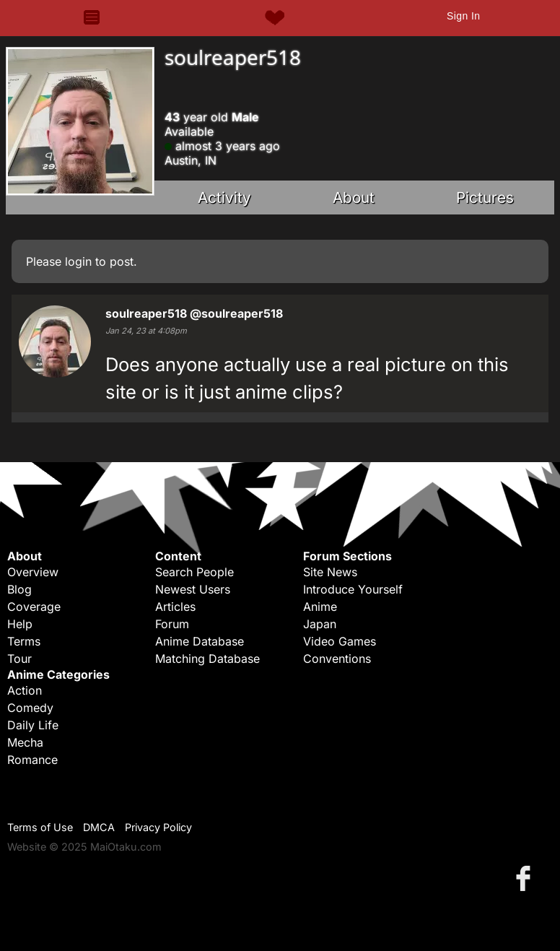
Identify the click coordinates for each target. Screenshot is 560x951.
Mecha (25, 742)
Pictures (485, 197)
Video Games (340, 641)
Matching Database (207, 659)
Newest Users (193, 589)
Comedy (30, 708)
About (354, 197)
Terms (24, 641)
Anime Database (200, 641)
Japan (320, 624)
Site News (330, 572)
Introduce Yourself (353, 589)
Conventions (337, 659)
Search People (194, 572)
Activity (224, 197)
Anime (320, 607)
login (78, 261)
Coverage (34, 607)
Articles (175, 607)
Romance (32, 760)
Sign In (463, 16)
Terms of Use (40, 827)
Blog (19, 589)
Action (25, 690)
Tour (19, 659)
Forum (172, 624)
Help (20, 624)
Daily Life (33, 725)
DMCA (99, 827)
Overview (33, 572)
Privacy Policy (158, 827)
